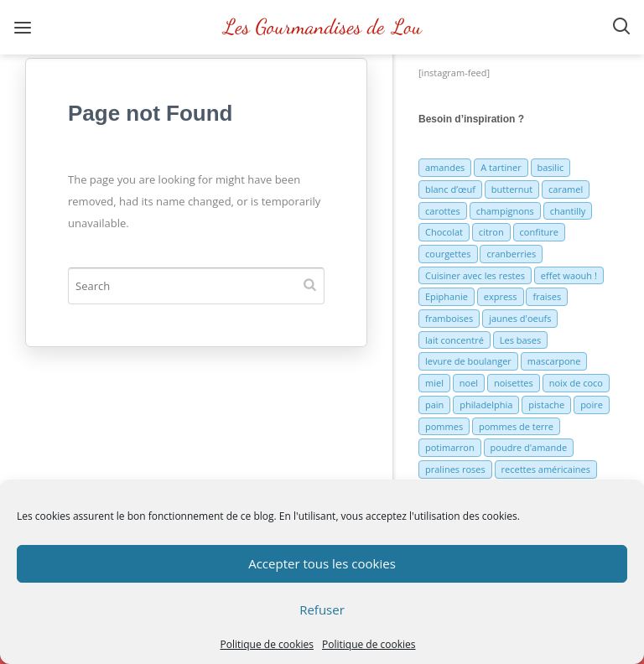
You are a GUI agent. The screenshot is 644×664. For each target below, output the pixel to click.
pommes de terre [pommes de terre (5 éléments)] (516, 426)
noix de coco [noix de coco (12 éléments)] (576, 383)
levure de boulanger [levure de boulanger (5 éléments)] (468, 361)
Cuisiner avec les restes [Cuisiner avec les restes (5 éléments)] (475, 275)
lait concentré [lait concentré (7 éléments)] (454, 340)
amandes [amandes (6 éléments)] (445, 167)
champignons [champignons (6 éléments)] (505, 211)
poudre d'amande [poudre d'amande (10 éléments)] (529, 447)
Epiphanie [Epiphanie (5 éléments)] (447, 296)
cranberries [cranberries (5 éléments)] (511, 254)
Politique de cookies (267, 644)
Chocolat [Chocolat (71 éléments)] (444, 232)
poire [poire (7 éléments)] (592, 405)
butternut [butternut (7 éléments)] (512, 189)
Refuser (322, 610)
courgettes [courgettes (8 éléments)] (448, 254)
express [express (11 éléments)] (501, 296)
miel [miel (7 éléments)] (434, 383)
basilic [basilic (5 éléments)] (551, 167)
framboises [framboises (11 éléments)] (449, 318)
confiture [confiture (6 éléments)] (539, 232)
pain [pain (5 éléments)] (434, 405)
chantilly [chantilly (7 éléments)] (568, 211)
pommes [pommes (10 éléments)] (444, 426)
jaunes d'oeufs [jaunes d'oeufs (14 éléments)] (520, 318)
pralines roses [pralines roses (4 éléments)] (455, 469)
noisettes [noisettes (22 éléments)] (514, 383)
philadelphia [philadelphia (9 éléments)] (486, 405)
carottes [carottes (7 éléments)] (443, 211)
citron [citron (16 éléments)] (491, 232)
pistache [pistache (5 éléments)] (546, 405)
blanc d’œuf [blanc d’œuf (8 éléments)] (450, 189)
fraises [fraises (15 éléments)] (547, 296)
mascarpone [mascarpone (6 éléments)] (554, 361)
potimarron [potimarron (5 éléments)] (450, 447)
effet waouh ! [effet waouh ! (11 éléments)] (569, 275)
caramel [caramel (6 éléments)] (566, 189)
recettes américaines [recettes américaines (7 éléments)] (546, 469)
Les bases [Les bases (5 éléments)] (521, 340)
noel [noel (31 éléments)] (469, 383)
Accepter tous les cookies (322, 563)
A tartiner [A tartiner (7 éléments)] (501, 167)
